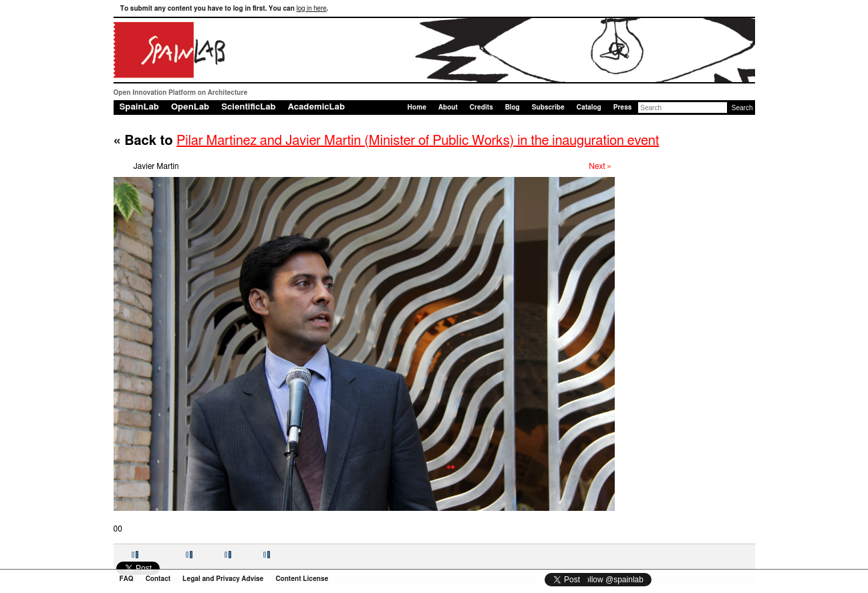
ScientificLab (249, 107)
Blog (513, 108)
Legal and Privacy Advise (223, 579)
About (448, 108)
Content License (302, 579)
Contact (158, 579)
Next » (600, 166)
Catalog (589, 108)
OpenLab (190, 107)
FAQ (127, 579)
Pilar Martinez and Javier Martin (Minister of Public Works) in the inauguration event (418, 141)
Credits (481, 108)
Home (417, 108)
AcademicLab (316, 107)
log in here (312, 9)
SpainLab (139, 107)
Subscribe (548, 108)
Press (623, 108)
